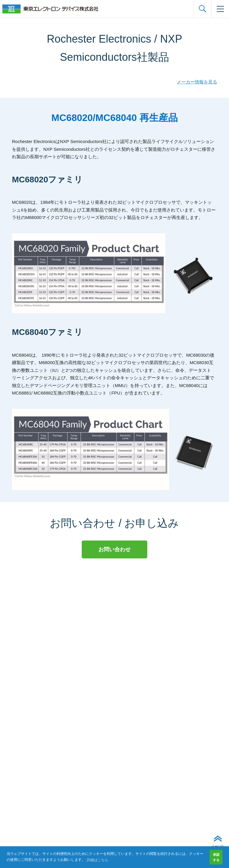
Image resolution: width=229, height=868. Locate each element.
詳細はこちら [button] (98, 860)
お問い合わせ (114, 549)
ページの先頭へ (218, 848)
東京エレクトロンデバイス (50, 9)
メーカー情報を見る (197, 82)
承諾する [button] (216, 857)
